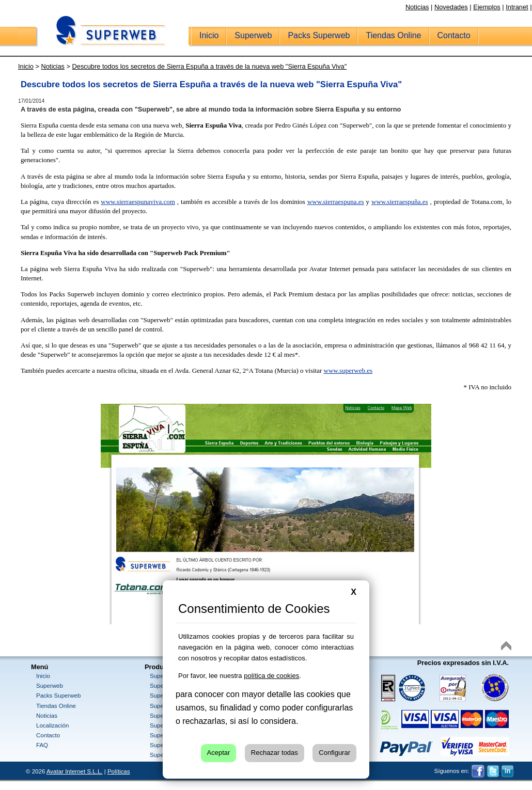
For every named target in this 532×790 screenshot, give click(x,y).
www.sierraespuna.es (336, 202)
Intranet (517, 7)
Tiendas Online (56, 706)
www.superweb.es (348, 370)
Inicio (43, 676)
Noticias (417, 7)
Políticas (119, 771)
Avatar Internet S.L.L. (75, 771)
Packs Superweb (58, 696)
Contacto (48, 735)
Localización (52, 725)
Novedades (451, 7)
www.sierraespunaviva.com (138, 202)
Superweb (50, 686)
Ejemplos (487, 7)
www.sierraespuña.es (400, 202)
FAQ (42, 745)
